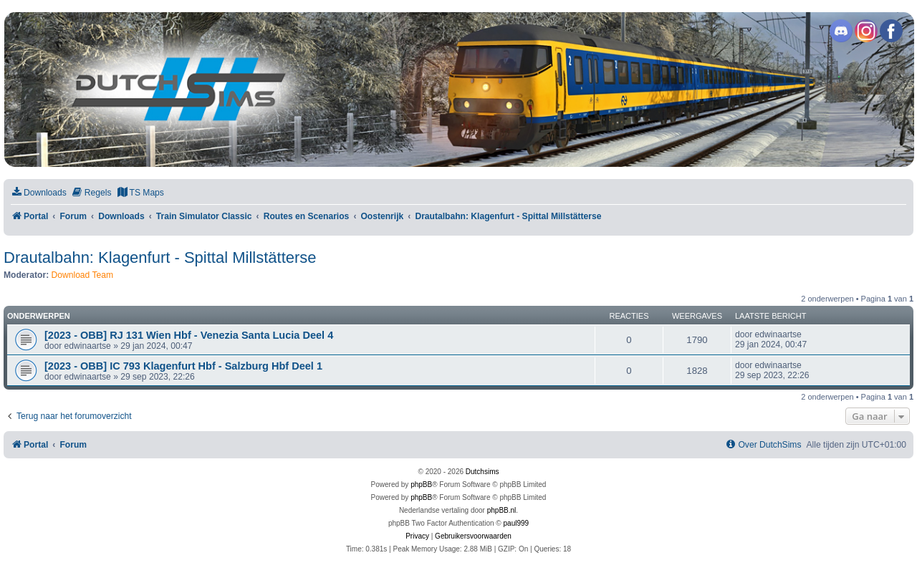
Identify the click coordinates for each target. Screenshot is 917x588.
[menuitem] (39, 193)
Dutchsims (482, 472)
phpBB (421, 485)
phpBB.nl (502, 510)
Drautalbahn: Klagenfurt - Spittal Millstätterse (160, 257)
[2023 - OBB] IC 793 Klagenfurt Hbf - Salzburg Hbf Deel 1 (183, 366)
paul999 (517, 523)
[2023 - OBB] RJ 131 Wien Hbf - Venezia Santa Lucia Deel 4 (189, 335)
